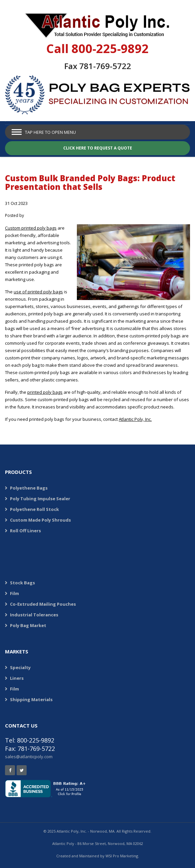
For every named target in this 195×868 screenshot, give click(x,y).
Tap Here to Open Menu (50, 132)
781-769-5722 (105, 66)
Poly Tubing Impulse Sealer (40, 499)
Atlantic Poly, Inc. (135, 419)
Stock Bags (22, 583)
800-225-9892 (110, 49)
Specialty (20, 667)
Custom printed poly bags (31, 228)
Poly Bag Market (28, 625)
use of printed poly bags (38, 292)
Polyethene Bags (29, 488)
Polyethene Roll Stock (34, 509)
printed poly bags (45, 392)
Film (14, 593)
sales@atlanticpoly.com (29, 757)
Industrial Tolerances (34, 615)
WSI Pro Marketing (122, 856)
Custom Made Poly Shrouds (40, 520)
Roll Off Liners (25, 531)
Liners (17, 678)
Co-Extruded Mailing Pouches (43, 604)
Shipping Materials (31, 699)
